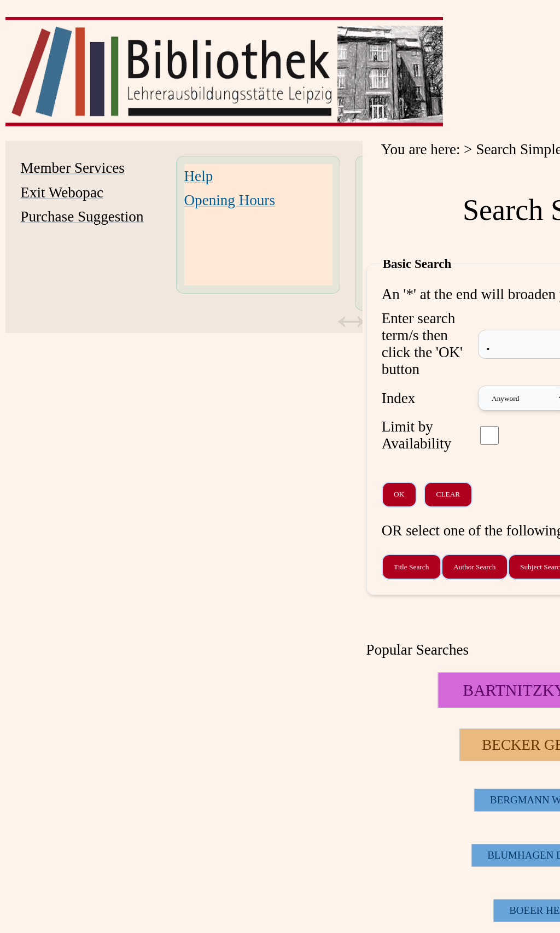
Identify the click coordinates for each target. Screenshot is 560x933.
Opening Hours (230, 200)
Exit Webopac (62, 193)
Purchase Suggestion (82, 217)
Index (399, 398)
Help (199, 176)
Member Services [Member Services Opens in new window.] (72, 168)
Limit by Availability (417, 435)
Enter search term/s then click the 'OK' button (422, 344)
